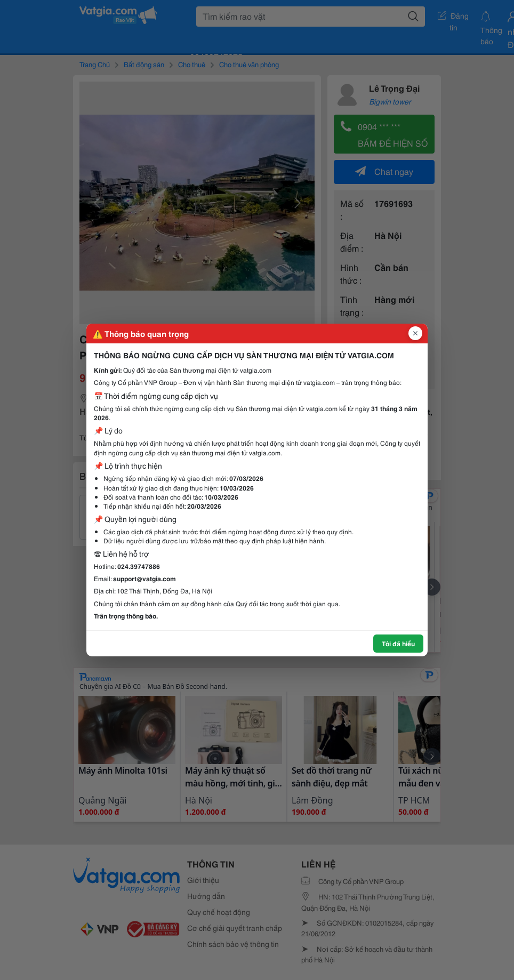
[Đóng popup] (415, 333)
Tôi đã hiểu (398, 643)
